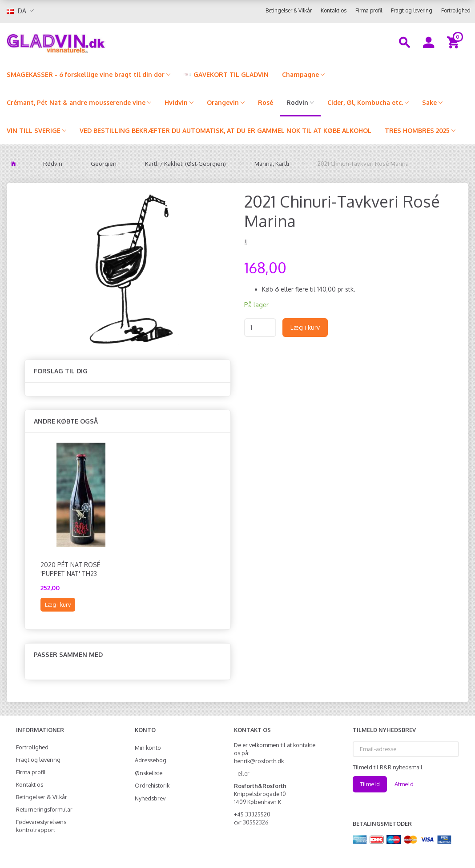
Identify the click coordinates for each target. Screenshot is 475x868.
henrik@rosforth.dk (259, 761)
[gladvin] (89, 42)
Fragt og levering (412, 10)
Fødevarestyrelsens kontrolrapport (41, 826)
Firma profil (369, 10)
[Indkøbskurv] (454, 42)
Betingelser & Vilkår (289, 10)
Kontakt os (334, 10)
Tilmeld (370, 784)
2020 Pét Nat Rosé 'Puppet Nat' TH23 (70, 569)
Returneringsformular (44, 809)
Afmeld (404, 784)
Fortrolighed (456, 10)
